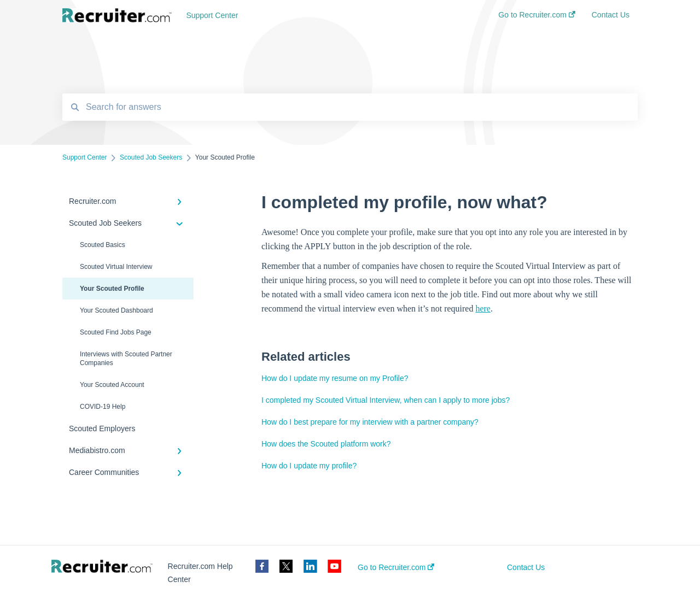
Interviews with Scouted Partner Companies (126, 359)
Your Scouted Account (112, 385)
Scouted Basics (103, 245)
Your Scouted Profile (112, 289)
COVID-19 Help (103, 407)
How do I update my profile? (309, 466)
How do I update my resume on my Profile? (335, 378)
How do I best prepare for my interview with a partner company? (370, 422)
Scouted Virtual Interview (116, 267)
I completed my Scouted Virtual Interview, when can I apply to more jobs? (386, 400)
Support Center (212, 15)
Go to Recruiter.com (396, 567)
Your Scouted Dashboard (116, 310)
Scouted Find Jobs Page (116, 332)
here (483, 309)
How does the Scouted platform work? (326, 444)
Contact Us (526, 567)
